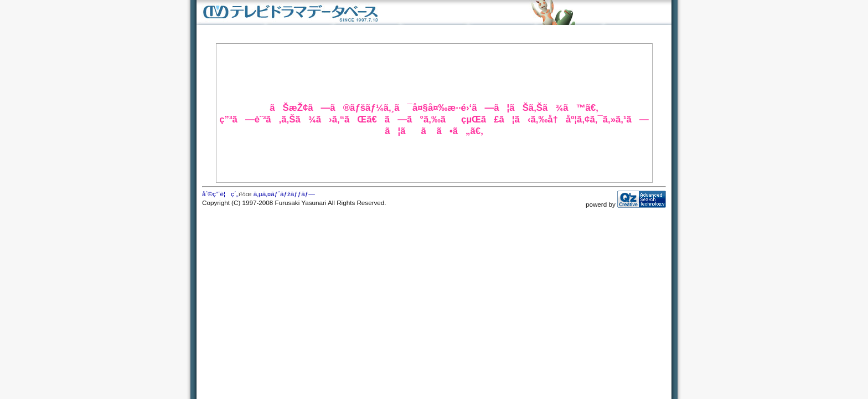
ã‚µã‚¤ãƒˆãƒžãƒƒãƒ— (284, 194)
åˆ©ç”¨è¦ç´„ (220, 194)
